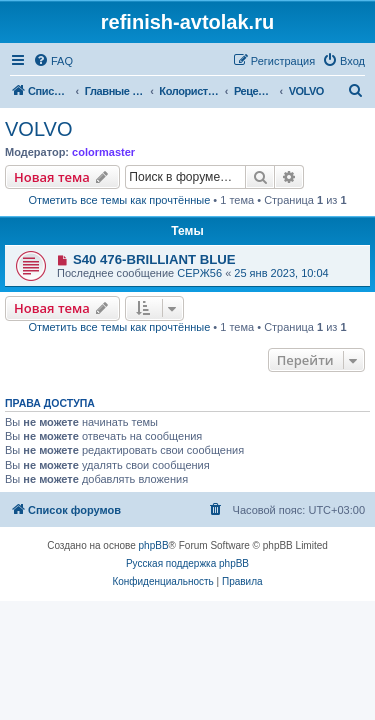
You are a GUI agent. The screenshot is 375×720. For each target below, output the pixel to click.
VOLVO (38, 129)
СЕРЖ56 (199, 273)
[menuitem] (53, 61)
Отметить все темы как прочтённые (119, 200)
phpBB (154, 545)
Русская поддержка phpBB (187, 563)
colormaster (103, 152)
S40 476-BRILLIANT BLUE (154, 259)
